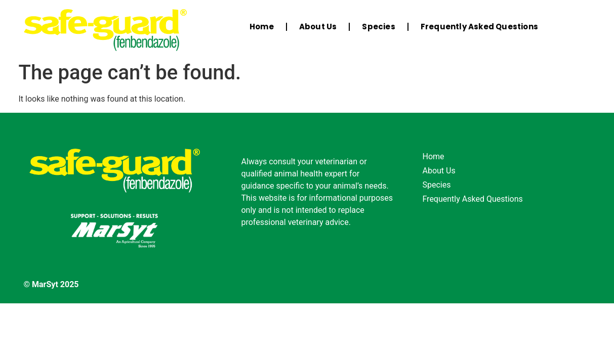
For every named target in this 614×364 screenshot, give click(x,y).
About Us (318, 27)
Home (262, 27)
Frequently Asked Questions (479, 27)
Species (378, 27)
